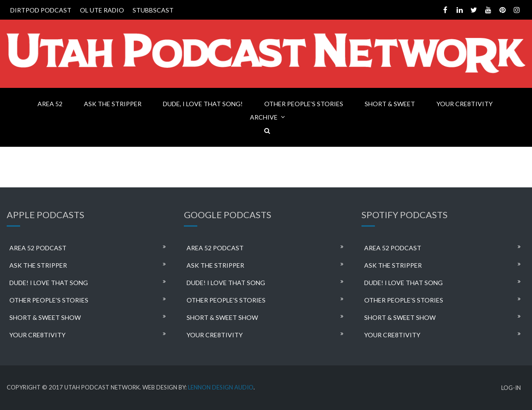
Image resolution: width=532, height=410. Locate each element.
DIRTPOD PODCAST (41, 10)
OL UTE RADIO (102, 10)
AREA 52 (50, 104)
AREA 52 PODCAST (38, 248)
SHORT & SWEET (390, 104)
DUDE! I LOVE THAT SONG (49, 283)
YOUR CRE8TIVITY (465, 104)
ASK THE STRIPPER (113, 104)
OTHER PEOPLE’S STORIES (304, 104)
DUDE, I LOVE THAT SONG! (203, 104)
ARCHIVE (264, 117)
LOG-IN (511, 388)
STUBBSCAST (153, 10)
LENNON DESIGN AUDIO (221, 387)
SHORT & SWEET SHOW (45, 317)
